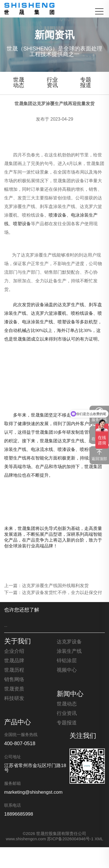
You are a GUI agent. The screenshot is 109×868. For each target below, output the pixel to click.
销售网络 (14, 680)
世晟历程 (14, 670)
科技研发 (14, 699)
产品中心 (18, 723)
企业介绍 (14, 651)
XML (99, 839)
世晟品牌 (14, 661)
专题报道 (86, 83)
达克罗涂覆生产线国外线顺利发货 (55, 586)
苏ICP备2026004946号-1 (70, 839)
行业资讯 (52, 83)
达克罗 (86, 206)
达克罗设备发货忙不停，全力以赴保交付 (62, 593)
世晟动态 (19, 83)
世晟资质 (14, 689)
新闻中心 (70, 694)
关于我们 (18, 642)
